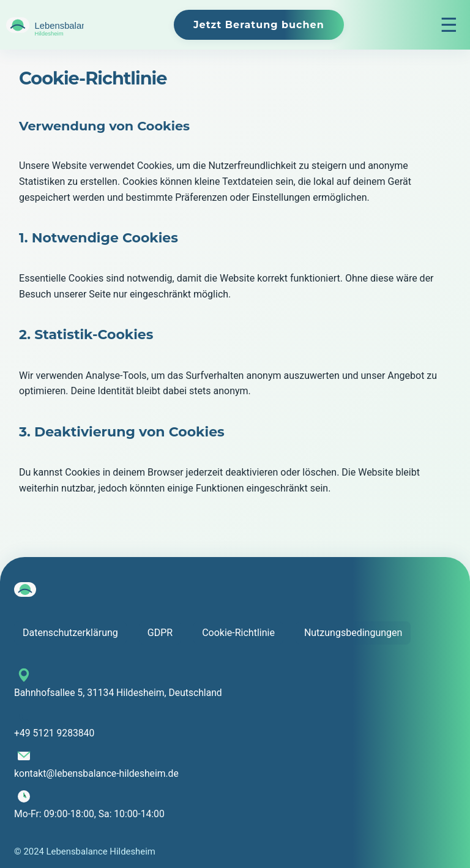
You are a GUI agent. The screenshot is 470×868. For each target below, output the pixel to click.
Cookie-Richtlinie (238, 633)
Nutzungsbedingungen (353, 633)
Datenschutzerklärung (70, 633)
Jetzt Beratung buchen (259, 25)
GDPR (160, 633)
